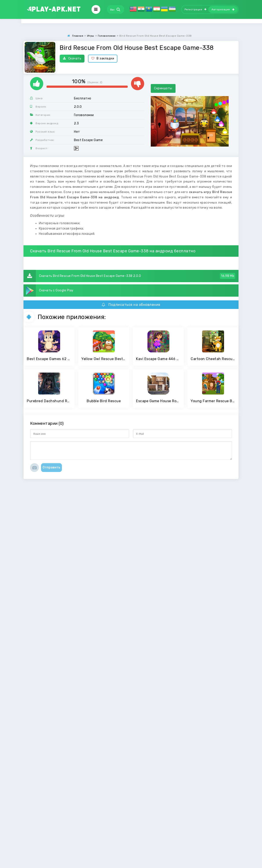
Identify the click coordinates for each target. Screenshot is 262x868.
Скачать (72, 58)
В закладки (103, 58)
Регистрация (196, 9)
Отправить (51, 467)
